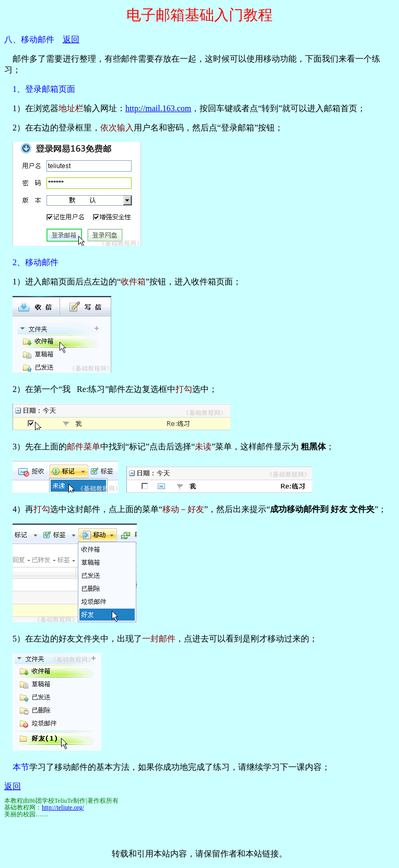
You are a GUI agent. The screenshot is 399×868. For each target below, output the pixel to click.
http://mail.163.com (158, 108)
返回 (71, 39)
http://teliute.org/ (63, 807)
